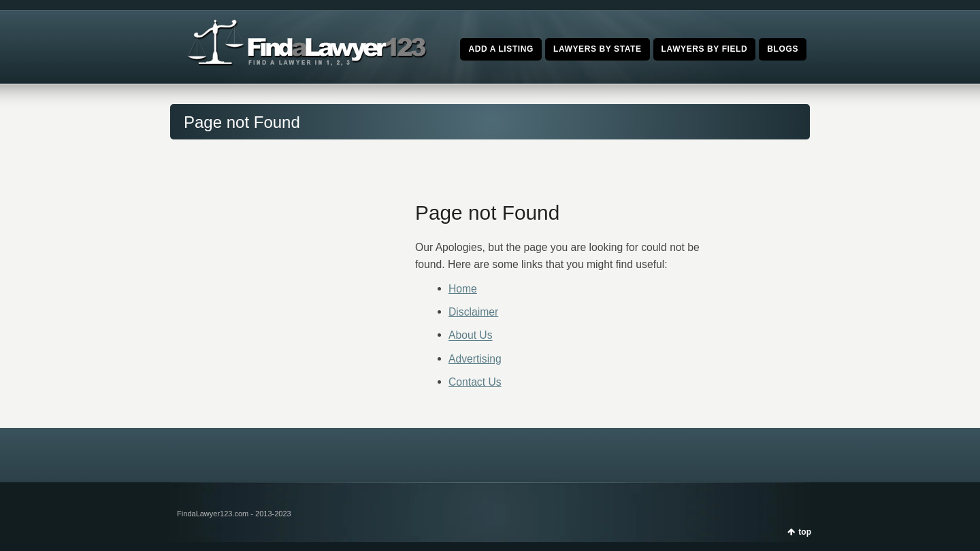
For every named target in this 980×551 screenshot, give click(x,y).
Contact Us (475, 382)
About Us (471, 336)
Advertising (475, 359)
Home (463, 289)
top (805, 532)
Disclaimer (473, 312)
